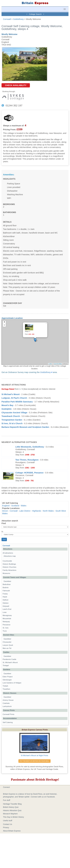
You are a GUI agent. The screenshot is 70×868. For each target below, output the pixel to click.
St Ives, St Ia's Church (12, 423)
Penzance (6, 625)
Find (4, 523)
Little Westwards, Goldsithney (30, 447)
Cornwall (7, 19)
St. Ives (6, 628)
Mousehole (7, 619)
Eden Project (8, 677)
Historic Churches (9, 567)
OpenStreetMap (58, 364)
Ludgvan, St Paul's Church (14, 398)
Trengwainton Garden (12, 420)
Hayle (5, 597)
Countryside (7, 561)
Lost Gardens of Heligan (12, 683)
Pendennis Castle (9, 659)
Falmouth (6, 591)
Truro (5, 631)
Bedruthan (7, 584)
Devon (5, 511)
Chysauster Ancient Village (14, 413)
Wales (24, 506)
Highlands (37, 511)
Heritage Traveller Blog (12, 804)
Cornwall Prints (8, 714)
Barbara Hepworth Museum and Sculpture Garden (25, 427)
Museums (6, 573)
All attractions (8, 553)
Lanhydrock (7, 706)
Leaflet (50, 364)
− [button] (4, 325)
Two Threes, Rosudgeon (27, 460)
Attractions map (10, 556)
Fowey (5, 594)
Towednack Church (11, 416)
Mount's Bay (7, 405)
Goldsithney (18, 19)
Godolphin (7, 409)
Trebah (5, 686)
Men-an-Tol (7, 648)
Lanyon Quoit (8, 645)
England (6, 506)
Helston (6, 603)
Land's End (7, 609)
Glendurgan (7, 680)
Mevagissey (7, 615)
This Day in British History (13, 817)
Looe (5, 612)
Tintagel (6, 666)
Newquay (6, 622)
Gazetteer (7, 581)
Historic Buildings (9, 564)
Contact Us (8, 824)
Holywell (6, 606)
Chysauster (7, 642)
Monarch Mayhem (10, 814)
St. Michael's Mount (10, 662)
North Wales (48, 511)
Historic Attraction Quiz (12, 810)
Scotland (15, 506)
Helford (5, 600)
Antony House (8, 700)
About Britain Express (12, 831)
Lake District (25, 511)
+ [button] (4, 322)
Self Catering (8, 722)
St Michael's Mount (11, 394)
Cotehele (6, 703)
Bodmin (6, 588)
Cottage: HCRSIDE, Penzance (29, 473)
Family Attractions (9, 570)
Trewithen (6, 689)
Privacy (6, 828)
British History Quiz (11, 807)
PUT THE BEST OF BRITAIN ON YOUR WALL (34, 761)
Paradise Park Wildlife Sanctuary (17, 402)
